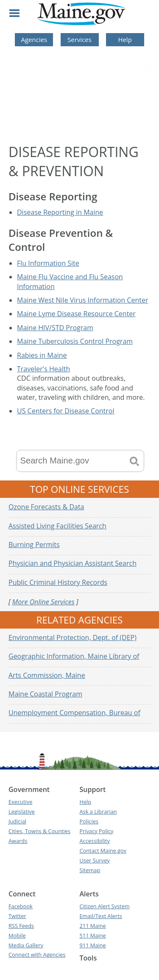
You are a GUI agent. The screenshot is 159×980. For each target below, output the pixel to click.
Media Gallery (26, 945)
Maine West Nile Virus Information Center (82, 300)
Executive (20, 802)
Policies (89, 821)
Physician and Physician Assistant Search (73, 563)
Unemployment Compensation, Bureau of (74, 713)
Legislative (22, 812)
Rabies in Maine (42, 355)
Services (79, 39)
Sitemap (90, 870)
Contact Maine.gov (103, 851)
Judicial (17, 821)
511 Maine (93, 935)
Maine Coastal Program (45, 694)
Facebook (21, 906)
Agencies (34, 39)
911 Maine (93, 945)
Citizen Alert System (105, 906)
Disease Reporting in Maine (60, 212)
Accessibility (95, 841)
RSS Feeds (21, 926)
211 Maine (93, 926)
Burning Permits (34, 545)
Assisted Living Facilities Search (57, 526)
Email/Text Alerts (101, 916)
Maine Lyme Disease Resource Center (76, 314)
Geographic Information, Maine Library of (74, 656)
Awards (18, 841)
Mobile (17, 935)
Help (125, 39)
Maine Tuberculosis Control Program (75, 341)
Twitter (17, 916)
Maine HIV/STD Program (55, 328)
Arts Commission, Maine (47, 675)
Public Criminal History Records (58, 582)
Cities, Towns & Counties (39, 831)
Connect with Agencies (37, 955)
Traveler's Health (43, 369)
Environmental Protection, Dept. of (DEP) (73, 637)
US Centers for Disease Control (66, 411)
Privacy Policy (97, 831)
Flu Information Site (48, 263)
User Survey (95, 860)
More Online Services (43, 602)
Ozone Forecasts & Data (46, 507)
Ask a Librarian (98, 812)
